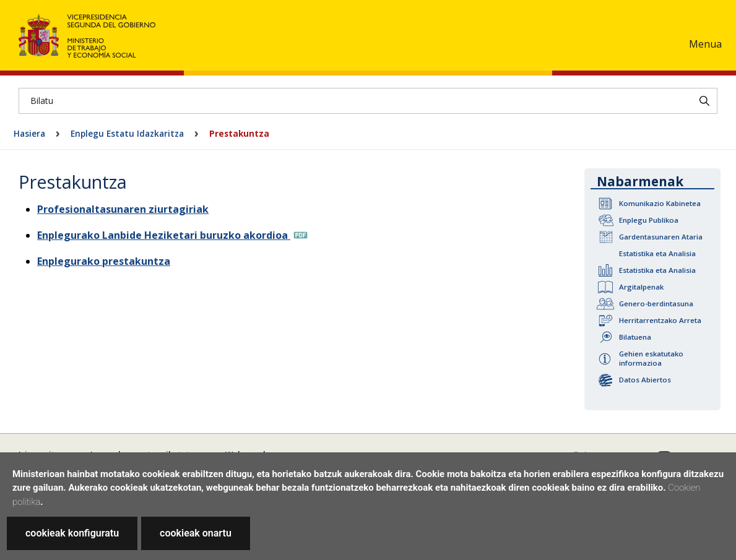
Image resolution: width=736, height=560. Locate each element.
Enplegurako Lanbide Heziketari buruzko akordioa (164, 235)
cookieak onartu (196, 533)
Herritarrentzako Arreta (660, 320)
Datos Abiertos (645, 380)
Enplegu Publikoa (649, 220)
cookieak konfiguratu (72, 533)
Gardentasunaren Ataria (661, 237)
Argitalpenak (641, 287)
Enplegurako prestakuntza (104, 261)
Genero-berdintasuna (656, 304)
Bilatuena (635, 337)
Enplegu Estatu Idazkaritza (127, 133)
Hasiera (29, 133)
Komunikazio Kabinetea (660, 203)
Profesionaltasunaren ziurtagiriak (123, 209)
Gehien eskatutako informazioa (651, 358)
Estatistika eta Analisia (657, 253)
